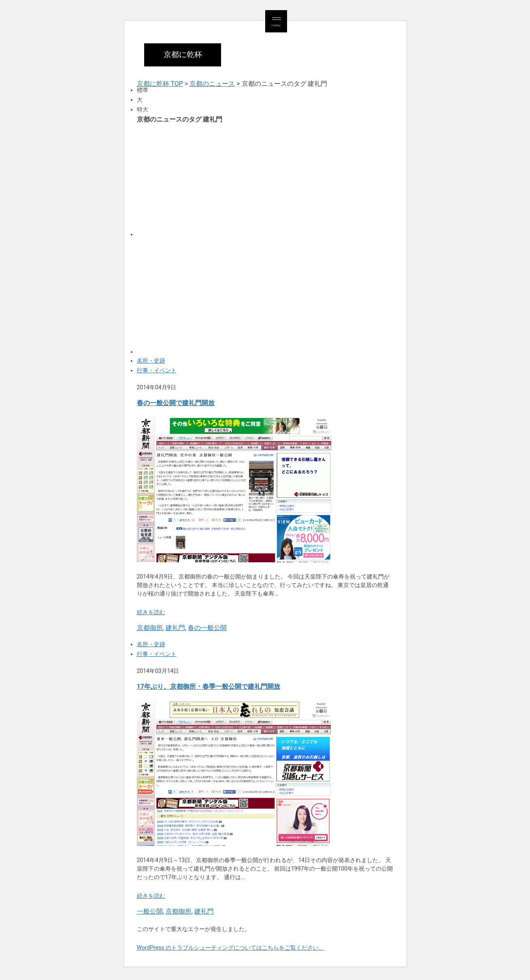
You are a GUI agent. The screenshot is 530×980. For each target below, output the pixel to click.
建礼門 (175, 628)
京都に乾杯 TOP (160, 84)
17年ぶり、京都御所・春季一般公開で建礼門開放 (209, 686)
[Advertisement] (265, 179)
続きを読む (151, 612)
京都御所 (150, 628)
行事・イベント (157, 370)
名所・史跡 (151, 361)
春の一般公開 (207, 628)
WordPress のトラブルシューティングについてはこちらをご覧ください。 (231, 948)
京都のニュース (212, 84)
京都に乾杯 (183, 54)
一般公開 (150, 911)
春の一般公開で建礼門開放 (176, 403)
